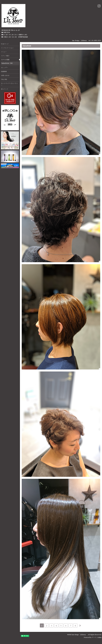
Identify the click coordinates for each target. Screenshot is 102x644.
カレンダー (4, 68)
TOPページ (5, 44)
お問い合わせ (5, 76)
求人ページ (4, 89)
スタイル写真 (5, 60)
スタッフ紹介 (5, 56)
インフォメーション (7, 48)
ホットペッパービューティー (9, 84)
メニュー (4, 52)
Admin (99, 637)
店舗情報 (4, 72)
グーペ (94, 637)
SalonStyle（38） (7, 63)
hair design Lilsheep (79, 635)
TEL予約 (4, 79)
